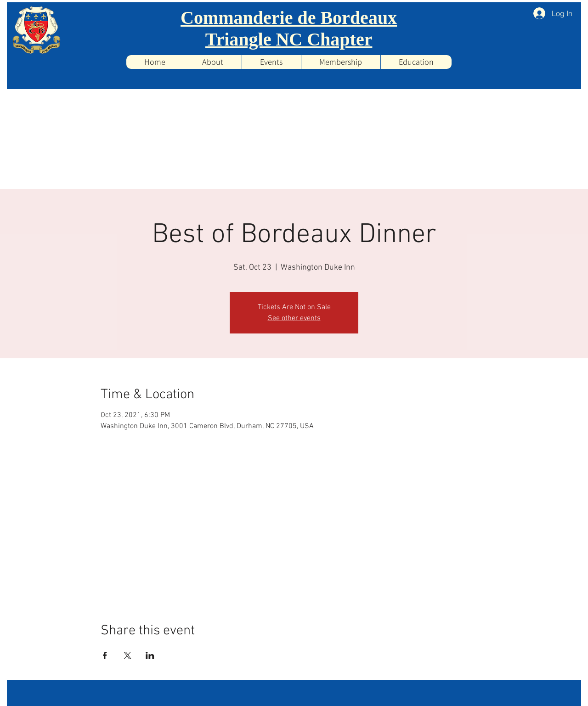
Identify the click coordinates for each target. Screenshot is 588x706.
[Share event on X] (127, 655)
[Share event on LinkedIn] (150, 655)
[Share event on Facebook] (105, 655)
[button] (271, 62)
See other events (294, 318)
